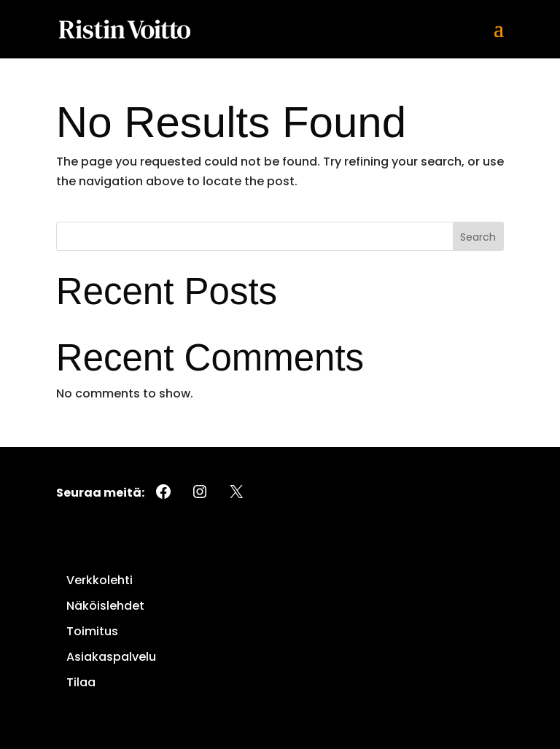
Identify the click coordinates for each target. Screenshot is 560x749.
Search (478, 237)
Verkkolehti (100, 580)
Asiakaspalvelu (111, 657)
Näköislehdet (105, 606)
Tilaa (81, 682)
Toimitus (92, 631)
